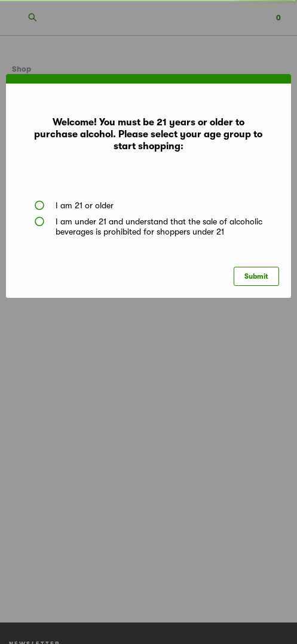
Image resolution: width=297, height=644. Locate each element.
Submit (256, 276)
